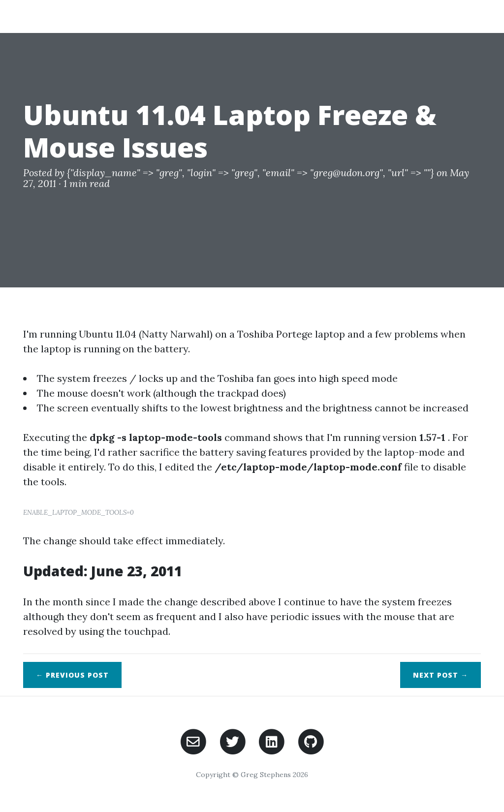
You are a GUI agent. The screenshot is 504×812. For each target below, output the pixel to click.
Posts (405, 16)
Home (309, 16)
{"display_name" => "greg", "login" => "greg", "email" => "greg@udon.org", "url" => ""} (251, 172)
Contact (454, 16)
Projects (356, 16)
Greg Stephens (70, 16)
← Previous (72, 675)
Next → (441, 675)
